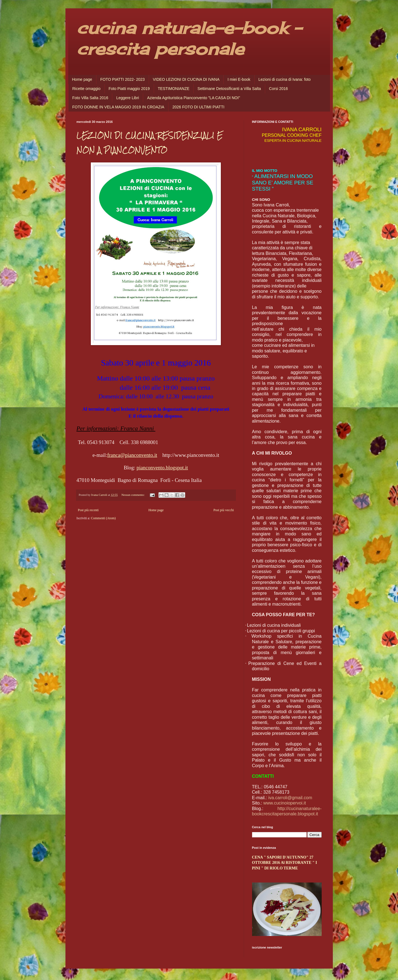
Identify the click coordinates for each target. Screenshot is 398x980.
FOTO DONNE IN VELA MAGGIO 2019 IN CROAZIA (118, 107)
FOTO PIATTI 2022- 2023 (123, 79)
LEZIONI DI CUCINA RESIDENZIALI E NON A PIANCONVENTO (150, 143)
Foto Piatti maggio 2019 (129, 89)
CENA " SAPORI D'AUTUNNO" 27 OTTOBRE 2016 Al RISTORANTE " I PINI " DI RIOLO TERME (285, 863)
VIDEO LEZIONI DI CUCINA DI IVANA (186, 79)
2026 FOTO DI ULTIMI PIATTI (198, 107)
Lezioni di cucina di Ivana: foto (285, 79)
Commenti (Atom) (103, 518)
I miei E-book (239, 79)
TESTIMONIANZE (174, 89)
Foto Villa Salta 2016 (90, 98)
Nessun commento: (133, 495)
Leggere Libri (128, 98)
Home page (82, 79)
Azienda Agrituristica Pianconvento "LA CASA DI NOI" (194, 98)
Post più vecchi (224, 510)
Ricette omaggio (86, 89)
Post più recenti (88, 510)
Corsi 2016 (279, 89)
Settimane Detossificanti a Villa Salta (229, 89)
